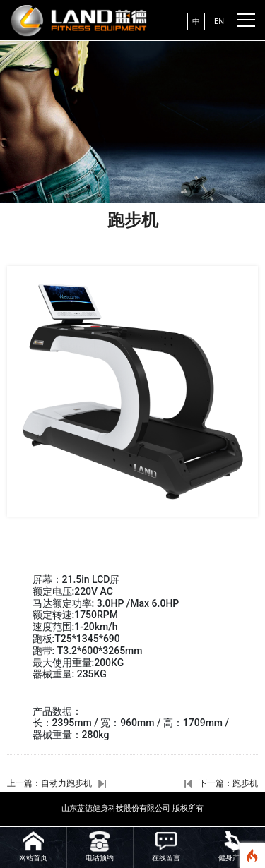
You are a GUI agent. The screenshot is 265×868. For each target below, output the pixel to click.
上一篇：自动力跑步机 (49, 783)
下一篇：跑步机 (228, 783)
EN (219, 22)
